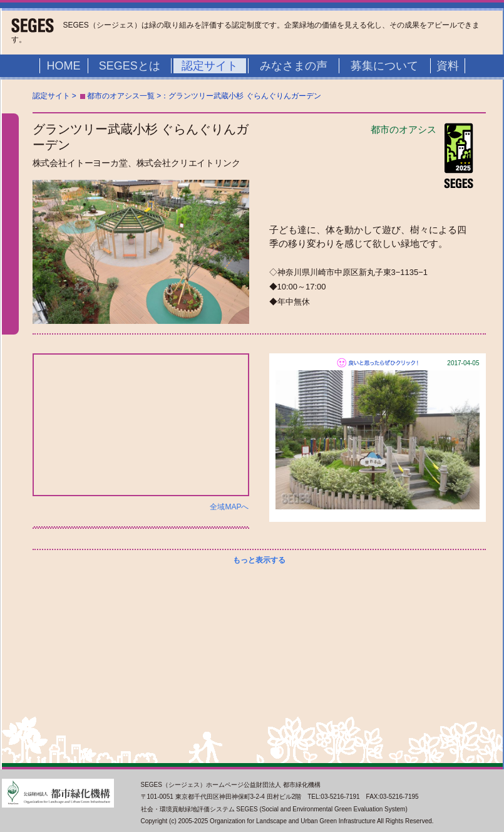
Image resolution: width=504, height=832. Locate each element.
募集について (384, 66)
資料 (448, 66)
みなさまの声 (294, 66)
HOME (64, 66)
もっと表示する (259, 560)
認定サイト (210, 66)
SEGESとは (130, 66)
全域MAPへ (229, 507)
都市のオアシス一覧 (121, 96)
